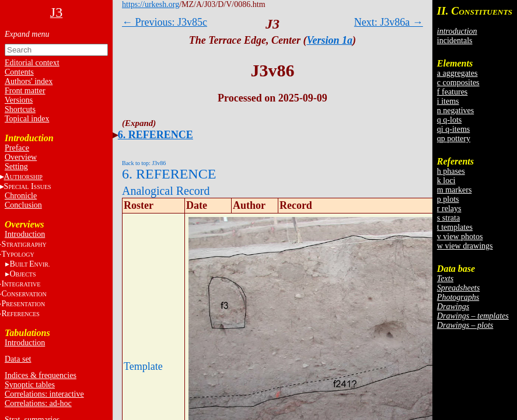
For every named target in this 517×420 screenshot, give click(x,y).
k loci (446, 181)
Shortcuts (20, 109)
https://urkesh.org (151, 4)
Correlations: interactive (44, 394)
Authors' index (29, 81)
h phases (451, 171)
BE (29, 264)
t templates (455, 227)
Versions (19, 100)
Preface (17, 148)
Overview (21, 157)
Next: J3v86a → (389, 22)
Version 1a (330, 40)
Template (143, 366)
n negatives (455, 111)
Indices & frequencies (41, 375)
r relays (449, 209)
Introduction (25, 234)
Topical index (27, 119)
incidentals (455, 41)
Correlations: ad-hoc (38, 403)
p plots (448, 199)
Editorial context (32, 63)
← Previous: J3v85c (165, 22)
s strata (448, 218)
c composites (458, 83)
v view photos (460, 237)
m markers (454, 190)
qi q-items (453, 129)
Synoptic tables (30, 385)
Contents (19, 72)
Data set (18, 359)
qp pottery (454, 139)
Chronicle (21, 196)
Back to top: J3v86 (144, 163)
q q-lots (449, 120)
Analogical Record (166, 191)
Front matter (25, 91)
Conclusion (23, 205)
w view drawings (465, 246)
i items (448, 101)
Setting (16, 167)
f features (452, 92)
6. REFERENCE (156, 135)
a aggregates (457, 73)
